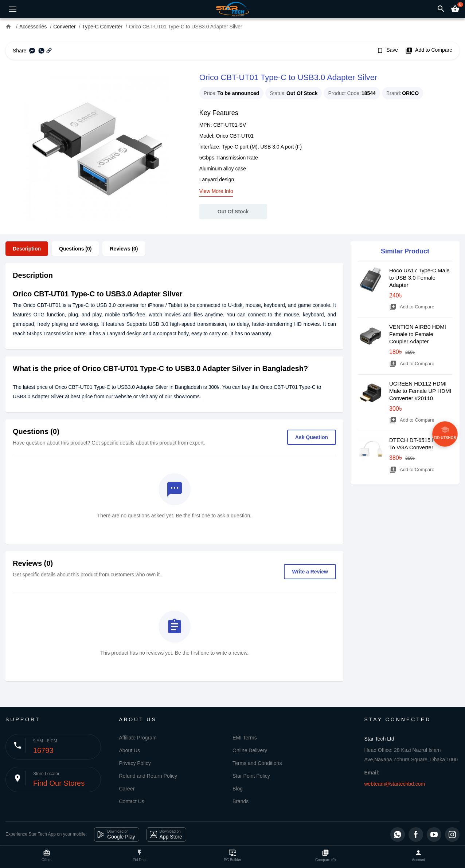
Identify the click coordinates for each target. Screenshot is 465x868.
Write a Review (310, 572)
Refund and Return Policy (148, 776)
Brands (241, 801)
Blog (238, 789)
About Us (130, 750)
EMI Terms (245, 738)
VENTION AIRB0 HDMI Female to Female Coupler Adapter (418, 334)
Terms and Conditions (257, 763)
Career (127, 789)
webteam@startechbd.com (395, 784)
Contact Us (132, 801)
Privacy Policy (135, 763)
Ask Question (312, 437)
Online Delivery (250, 750)
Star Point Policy (251, 776)
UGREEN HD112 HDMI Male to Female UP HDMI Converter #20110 (420, 391)
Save (387, 51)
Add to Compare (429, 51)
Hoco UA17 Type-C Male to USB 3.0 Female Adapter (419, 278)
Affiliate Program (138, 738)
